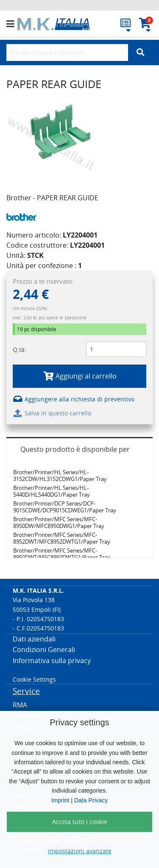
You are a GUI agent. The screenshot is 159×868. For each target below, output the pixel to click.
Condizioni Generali (44, 650)
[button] (12, 24)
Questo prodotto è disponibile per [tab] (75, 449)
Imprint (60, 800)
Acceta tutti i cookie (80, 822)
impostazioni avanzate (80, 851)
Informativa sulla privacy (52, 661)
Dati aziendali (34, 639)
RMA (20, 705)
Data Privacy (91, 800)
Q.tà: (20, 350)
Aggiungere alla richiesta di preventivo (74, 399)
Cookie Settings (34, 679)
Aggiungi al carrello (79, 376)
